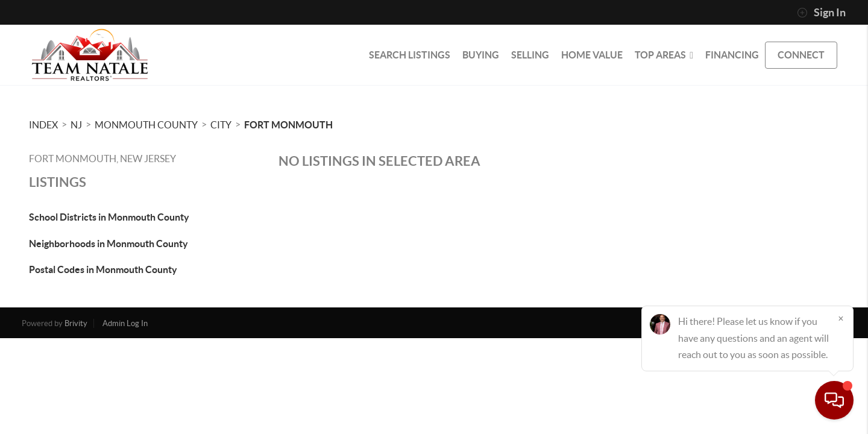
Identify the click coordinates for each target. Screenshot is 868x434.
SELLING (530, 55)
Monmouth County (146, 125)
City (221, 125)
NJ (76, 125)
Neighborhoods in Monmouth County (108, 244)
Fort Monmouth (288, 125)
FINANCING (732, 55)
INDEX (43, 125)
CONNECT (801, 55)
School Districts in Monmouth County (109, 217)
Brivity (76, 323)
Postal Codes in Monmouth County (103, 269)
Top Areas (664, 55)
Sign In (821, 13)
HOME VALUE (592, 55)
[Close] (841, 318)
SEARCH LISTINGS (410, 55)
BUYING (481, 55)
